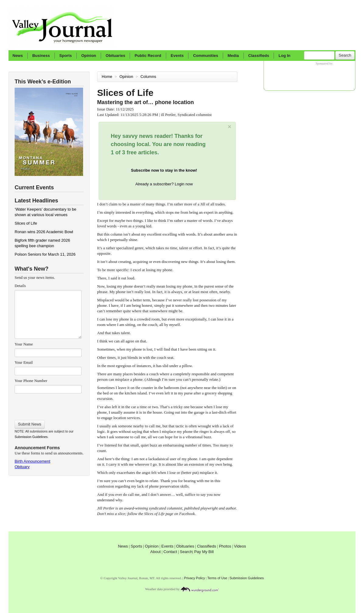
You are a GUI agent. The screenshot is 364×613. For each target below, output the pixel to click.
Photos (225, 546)
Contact (170, 552)
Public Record (148, 56)
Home (107, 77)
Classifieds (259, 56)
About (156, 552)
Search (345, 55)
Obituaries (115, 56)
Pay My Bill (204, 552)
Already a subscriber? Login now (164, 184)
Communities (205, 56)
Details (20, 286)
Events (177, 56)
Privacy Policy (195, 578)
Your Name (24, 344)
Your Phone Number (31, 381)
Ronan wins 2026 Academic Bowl (44, 232)
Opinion (89, 56)
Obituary (22, 467)
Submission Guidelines (31, 437)
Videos (240, 546)
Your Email (24, 362)
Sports (66, 56)
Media (233, 56)
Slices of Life (26, 223)
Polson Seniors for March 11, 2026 (45, 254)
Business (41, 56)
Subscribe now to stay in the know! (164, 170)
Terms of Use (217, 578)
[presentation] (48, 405)
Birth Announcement (32, 461)
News (18, 56)
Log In (284, 56)
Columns (149, 77)
